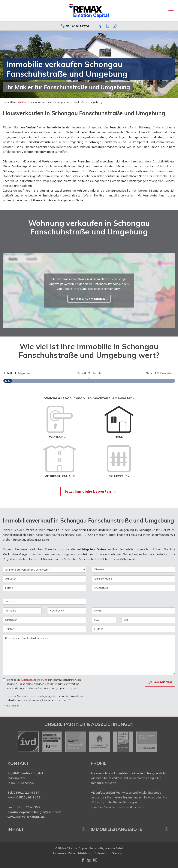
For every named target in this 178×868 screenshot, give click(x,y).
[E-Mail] (134, 629)
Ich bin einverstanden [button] (88, 299)
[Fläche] (45, 588)
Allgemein (17, 373)
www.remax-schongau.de (26, 817)
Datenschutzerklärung (34, 680)
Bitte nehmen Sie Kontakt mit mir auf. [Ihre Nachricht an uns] (89, 655)
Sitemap (117, 853)
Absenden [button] (163, 682)
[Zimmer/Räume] (134, 579)
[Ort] (148, 620)
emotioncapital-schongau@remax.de (34, 812)
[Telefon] (45, 629)
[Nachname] (67, 611)
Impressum (60, 853)
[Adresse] (45, 579)
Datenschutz (102, 853)
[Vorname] (22, 611)
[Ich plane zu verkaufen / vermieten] (44, 569)
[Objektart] (134, 569)
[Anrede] (45, 601)
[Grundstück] (134, 588)
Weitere (22, 102)
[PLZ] (104, 620)
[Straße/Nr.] (45, 620)
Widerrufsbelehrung (80, 853)
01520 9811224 (77, 26)
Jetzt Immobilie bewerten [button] (88, 491)
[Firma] (134, 611)
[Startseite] (89, 11)
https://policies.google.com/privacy (97, 289)
